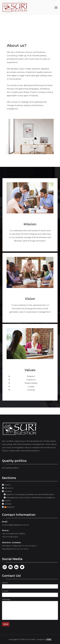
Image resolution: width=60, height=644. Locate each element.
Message (30, 609)
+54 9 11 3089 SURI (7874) (13, 534)
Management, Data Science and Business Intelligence (31, 498)
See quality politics (10, 468)
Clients (7, 501)
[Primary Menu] (56, 7)
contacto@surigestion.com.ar (15, 525)
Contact (8, 504)
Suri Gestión (30, 639)
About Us (9, 488)
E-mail (30, 593)
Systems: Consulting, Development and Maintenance (30, 494)
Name (30, 584)
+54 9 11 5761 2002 (10, 537)
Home (7, 485)
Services (8, 491)
